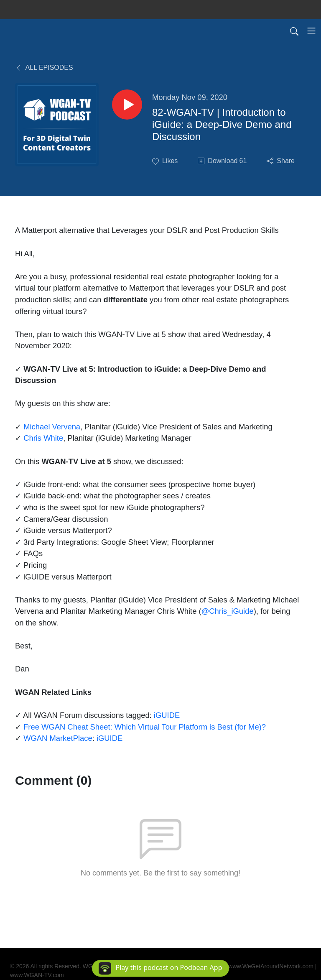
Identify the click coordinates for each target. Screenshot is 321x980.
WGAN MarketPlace (58, 738)
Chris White (43, 438)
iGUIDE (167, 715)
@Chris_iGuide (228, 611)
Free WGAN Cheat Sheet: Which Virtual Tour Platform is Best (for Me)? (145, 727)
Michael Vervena (52, 427)
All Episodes (44, 68)
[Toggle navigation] (311, 31)
